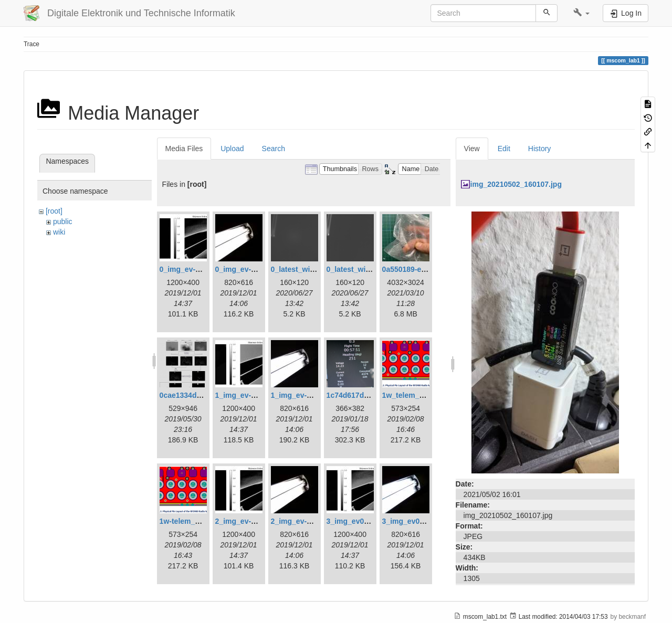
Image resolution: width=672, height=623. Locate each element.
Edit (504, 149)
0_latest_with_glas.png (311, 269)
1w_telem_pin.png (414, 395)
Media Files (184, 149)
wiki (59, 232)
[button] (581, 13)
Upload (232, 149)
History (540, 149)
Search (274, 149)
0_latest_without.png (363, 269)
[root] (54, 211)
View (472, 149)
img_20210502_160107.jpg (516, 184)
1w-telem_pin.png (191, 521)
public (63, 221)
